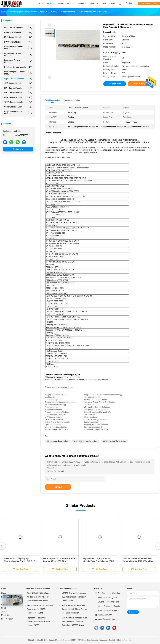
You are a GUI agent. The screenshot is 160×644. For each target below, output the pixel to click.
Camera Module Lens (18, 107)
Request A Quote (149, 4)
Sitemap (5, 612)
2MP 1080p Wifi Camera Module (86, 441)
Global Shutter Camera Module (18, 48)
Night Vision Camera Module (18, 54)
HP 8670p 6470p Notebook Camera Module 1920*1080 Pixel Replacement (60, 561)
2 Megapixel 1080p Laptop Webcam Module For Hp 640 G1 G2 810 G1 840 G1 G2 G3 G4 (20, 561)
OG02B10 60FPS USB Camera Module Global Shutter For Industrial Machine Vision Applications (39, 597)
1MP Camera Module (18, 83)
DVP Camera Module (18, 42)
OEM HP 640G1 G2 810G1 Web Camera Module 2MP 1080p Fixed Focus (138, 561)
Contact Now (18, 149)
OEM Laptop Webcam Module (58, 441)
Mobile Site (6, 615)
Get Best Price (115, 84)
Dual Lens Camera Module (18, 67)
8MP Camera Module (18, 97)
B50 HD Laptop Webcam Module (115, 441)
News (4, 608)
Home (4, 593)
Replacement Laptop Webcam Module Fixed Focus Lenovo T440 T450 (99, 561)
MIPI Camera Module (18, 37)
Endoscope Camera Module (18, 61)
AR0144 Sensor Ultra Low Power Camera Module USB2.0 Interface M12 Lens (40, 609)
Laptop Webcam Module (18, 79)
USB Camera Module (18, 32)
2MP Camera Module (18, 88)
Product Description (72, 100)
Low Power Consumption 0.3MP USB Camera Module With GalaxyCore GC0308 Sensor (75, 621)
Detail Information (52, 100)
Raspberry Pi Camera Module (18, 113)
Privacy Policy (7, 619)
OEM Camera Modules (18, 28)
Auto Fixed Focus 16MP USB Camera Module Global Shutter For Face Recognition (74, 609)
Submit (58, 487)
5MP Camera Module (18, 93)
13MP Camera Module (18, 102)
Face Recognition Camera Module (18, 73)
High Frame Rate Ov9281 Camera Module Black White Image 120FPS (39, 621)
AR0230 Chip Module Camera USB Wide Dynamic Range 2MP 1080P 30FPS (74, 597)
